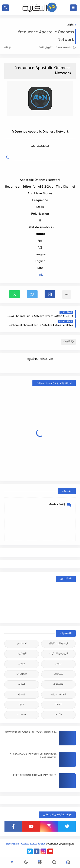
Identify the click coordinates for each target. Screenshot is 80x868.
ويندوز (22, 695)
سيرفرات (22, 674)
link (40, 275)
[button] (50, 294)
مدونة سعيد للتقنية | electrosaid (25, 844)
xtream (22, 715)
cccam (58, 705)
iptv (22, 705)
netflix (58, 715)
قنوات (70, 25)
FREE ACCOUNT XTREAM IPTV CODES (35, 776)
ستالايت (58, 674)
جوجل (22, 664)
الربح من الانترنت (58, 654)
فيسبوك (58, 684)
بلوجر (58, 664)
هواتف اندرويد (58, 695)
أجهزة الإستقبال (58, 644)
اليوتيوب (22, 654)
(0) (8, 48)
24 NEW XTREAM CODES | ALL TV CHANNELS (31, 733)
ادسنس (22, 644)
